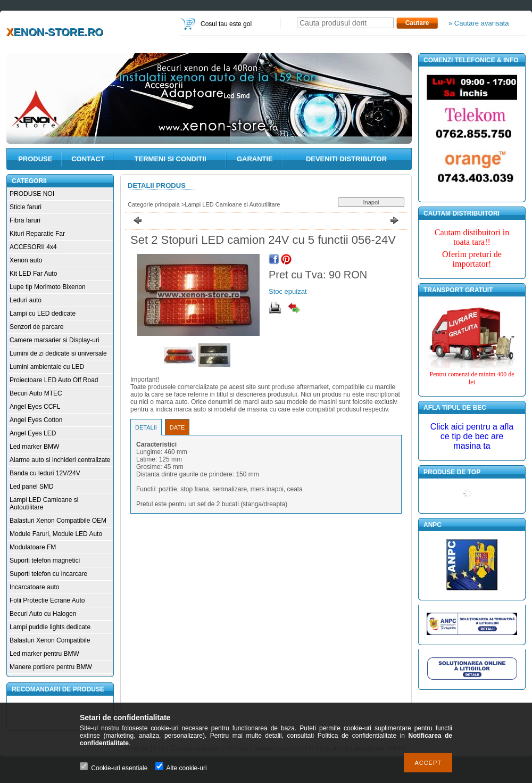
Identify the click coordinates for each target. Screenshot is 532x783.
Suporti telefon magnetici (45, 561)
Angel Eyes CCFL (35, 407)
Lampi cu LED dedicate (43, 314)
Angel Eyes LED (33, 433)
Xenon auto (26, 260)
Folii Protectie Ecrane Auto (47, 600)
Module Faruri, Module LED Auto (56, 534)
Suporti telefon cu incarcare (48, 574)
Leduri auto (26, 300)
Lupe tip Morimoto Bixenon (48, 287)
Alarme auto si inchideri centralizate (60, 460)
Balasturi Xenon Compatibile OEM (58, 521)
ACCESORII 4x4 (33, 247)
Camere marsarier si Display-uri (55, 340)
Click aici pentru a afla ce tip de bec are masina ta (472, 436)
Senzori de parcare (36, 327)
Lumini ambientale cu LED (47, 367)
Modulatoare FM (33, 547)
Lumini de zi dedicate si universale (58, 353)
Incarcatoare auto (34, 587)
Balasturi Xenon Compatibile (50, 640)
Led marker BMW (34, 447)
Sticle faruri (26, 207)
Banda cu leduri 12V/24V (45, 473)
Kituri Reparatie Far (37, 234)
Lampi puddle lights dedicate (50, 627)
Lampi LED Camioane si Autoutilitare (232, 204)
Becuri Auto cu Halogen (43, 614)
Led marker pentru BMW (44, 654)
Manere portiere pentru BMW (51, 667)
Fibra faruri (25, 220)
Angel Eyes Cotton (36, 420)
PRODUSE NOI (32, 194)
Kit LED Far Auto (33, 274)
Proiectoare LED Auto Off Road (54, 380)
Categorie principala (154, 204)
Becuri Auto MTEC (36, 393)
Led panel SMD (32, 487)
